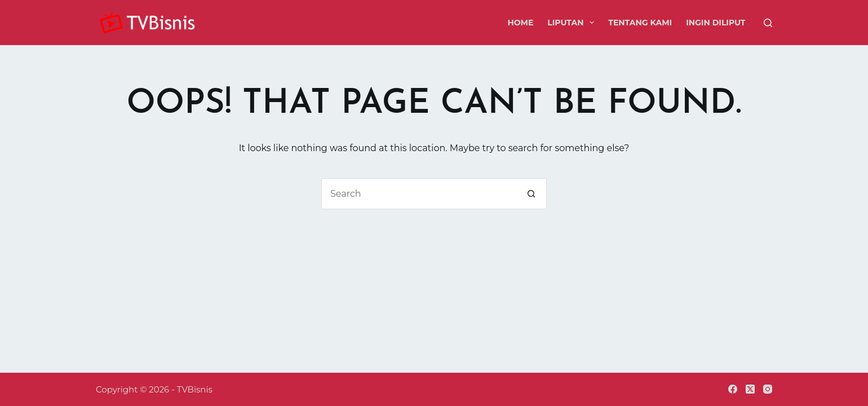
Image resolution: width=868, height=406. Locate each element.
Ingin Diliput (716, 23)
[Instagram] (768, 389)
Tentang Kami (640, 23)
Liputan (573, 23)
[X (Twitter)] (750, 389)
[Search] (768, 23)
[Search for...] (418, 194)
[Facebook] (733, 389)
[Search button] (531, 194)
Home (520, 23)
